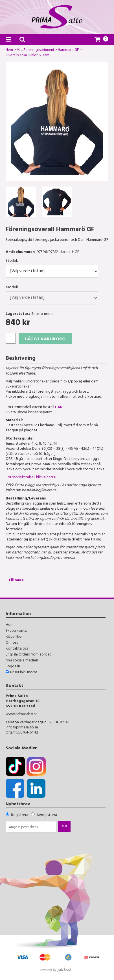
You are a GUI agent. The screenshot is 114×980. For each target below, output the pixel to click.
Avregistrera (47, 815)
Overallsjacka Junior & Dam (28, 56)
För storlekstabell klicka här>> (31, 478)
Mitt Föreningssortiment (35, 51)
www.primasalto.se (22, 714)
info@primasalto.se (22, 728)
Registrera (20, 815)
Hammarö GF (68, 51)
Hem (9, 51)
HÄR (59, 407)
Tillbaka (16, 580)
